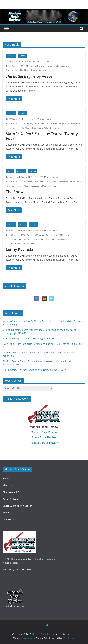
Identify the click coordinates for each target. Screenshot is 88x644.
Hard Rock (25, 70)
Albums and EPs (11, 492)
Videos (6, 513)
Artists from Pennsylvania (58, 66)
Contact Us (9, 519)
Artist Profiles (10, 499)
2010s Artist (14, 66)
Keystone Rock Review (44, 443)
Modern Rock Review (18, 177)
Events (10, 171)
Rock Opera (55, 128)
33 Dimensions (23, 569)
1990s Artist (26, 235)
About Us (8, 485)
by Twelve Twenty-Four (42, 136)
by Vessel (30, 76)
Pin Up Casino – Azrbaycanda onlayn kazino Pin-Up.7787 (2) (34, 370)
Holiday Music (24, 128)
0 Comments (45, 61)
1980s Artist (14, 235)
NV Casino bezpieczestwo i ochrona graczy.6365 (28, 338)
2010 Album (26, 124)
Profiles (22, 225)
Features (11, 56)
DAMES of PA (14, 61)
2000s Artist (14, 124)
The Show (15, 192)
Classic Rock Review (44, 432)
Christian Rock (12, 70)
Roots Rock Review (44, 437)
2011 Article (39, 66)
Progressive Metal (39, 70)
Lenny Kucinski (19, 249)
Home (6, 479)
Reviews (22, 56)
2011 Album (26, 66)
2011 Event (51, 182)
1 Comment (51, 230)
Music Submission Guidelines (19, 506)
